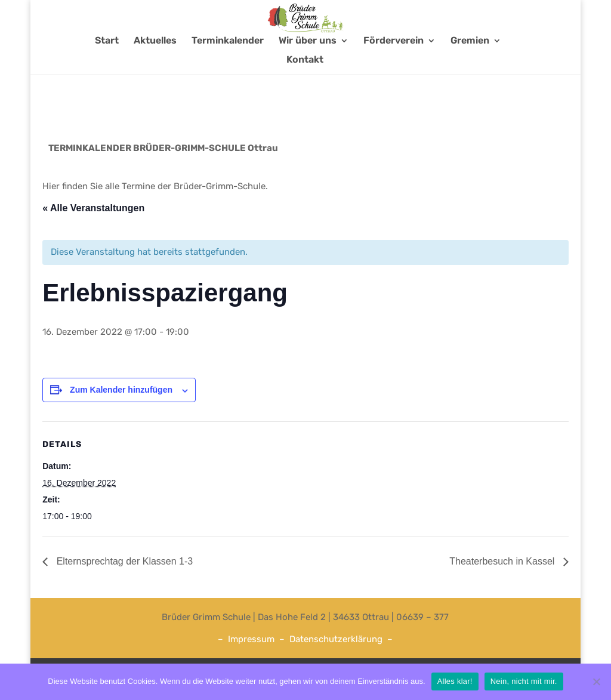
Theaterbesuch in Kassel (503, 561)
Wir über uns (308, 64)
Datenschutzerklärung (336, 639)
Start (107, 64)
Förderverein (394, 64)
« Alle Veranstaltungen (93, 208)
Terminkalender (228, 64)
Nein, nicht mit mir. (524, 681)
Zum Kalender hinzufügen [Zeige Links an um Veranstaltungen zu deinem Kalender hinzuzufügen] (121, 390)
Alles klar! (455, 681)
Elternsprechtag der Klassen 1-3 (123, 561)
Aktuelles (155, 64)
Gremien (470, 64)
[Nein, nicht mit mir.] (596, 682)
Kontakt (305, 84)
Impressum (251, 639)
